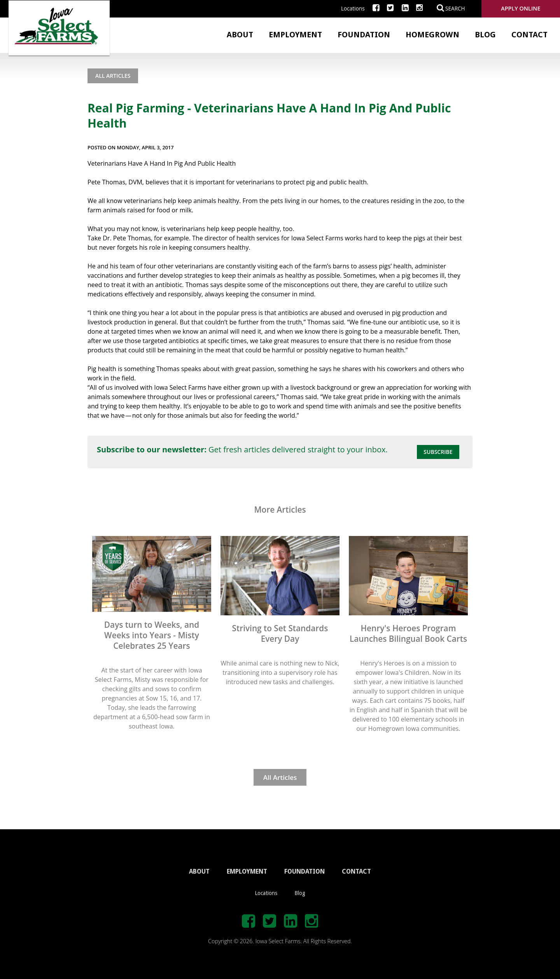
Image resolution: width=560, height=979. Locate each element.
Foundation (364, 35)
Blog (485, 35)
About (240, 35)
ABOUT (199, 871)
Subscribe (438, 452)
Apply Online (521, 8)
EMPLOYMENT (247, 871)
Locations (353, 8)
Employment (295, 35)
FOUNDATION (304, 871)
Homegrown (432, 35)
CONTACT (356, 871)
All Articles (113, 76)
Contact (529, 35)
